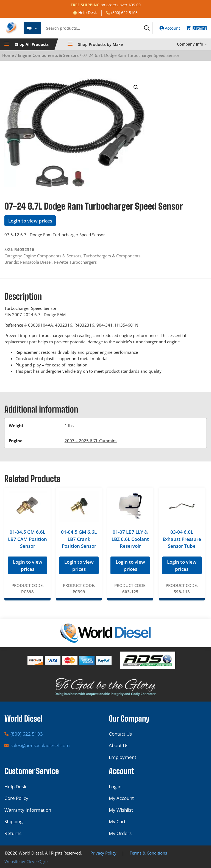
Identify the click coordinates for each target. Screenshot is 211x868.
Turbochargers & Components (112, 256)
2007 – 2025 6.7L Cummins (91, 441)
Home (8, 56)
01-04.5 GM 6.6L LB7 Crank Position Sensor (79, 540)
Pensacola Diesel (36, 263)
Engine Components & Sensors (48, 56)
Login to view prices (30, 222)
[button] (136, 88)
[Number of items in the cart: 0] (196, 28)
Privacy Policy (103, 853)
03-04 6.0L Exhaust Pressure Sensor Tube (182, 540)
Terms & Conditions (148, 853)
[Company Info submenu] (206, 45)
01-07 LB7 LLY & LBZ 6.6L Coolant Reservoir (130, 540)
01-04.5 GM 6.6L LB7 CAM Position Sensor (27, 540)
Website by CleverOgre (26, 861)
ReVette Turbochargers (75, 263)
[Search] (144, 29)
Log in (115, 787)
